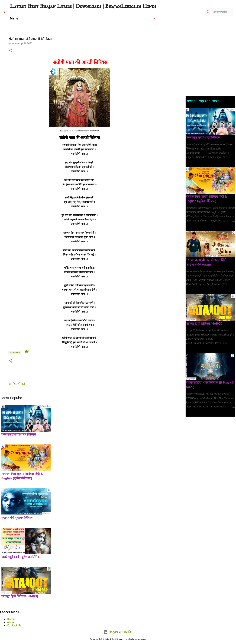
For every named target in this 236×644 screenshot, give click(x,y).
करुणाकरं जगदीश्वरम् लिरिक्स (19, 434)
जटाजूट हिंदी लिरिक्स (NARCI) (20, 596)
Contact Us (14, 625)
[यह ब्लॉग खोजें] (215, 12)
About (11, 622)
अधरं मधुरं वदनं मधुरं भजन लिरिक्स (21, 557)
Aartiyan (15, 353)
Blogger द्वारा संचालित (118, 632)
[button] (11, 51)
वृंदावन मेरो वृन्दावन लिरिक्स (17, 517)
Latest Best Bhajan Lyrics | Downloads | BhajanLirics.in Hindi (83, 6)
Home (11, 619)
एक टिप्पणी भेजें (17, 384)
